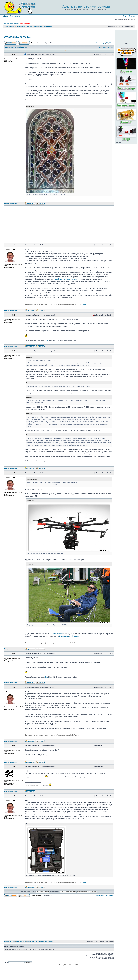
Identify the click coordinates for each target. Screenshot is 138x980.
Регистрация (15, 17)
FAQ (125, 17)
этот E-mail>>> (57, 634)
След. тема (110, 47)
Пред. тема (102, 47)
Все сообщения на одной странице (16, 47)
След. (112, 43)
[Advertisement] (31, 225)
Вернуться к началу (11, 204)
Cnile (46, 341)
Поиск (132, 17)
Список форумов (9, 26)
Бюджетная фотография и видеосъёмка (39, 26)
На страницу (100, 43)
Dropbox (76, 636)
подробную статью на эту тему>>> (67, 279)
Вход (6, 17)
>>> (56, 304)
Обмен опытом (21, 26)
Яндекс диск (64, 636)
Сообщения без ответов (11, 24)
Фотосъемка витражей (17, 37)
